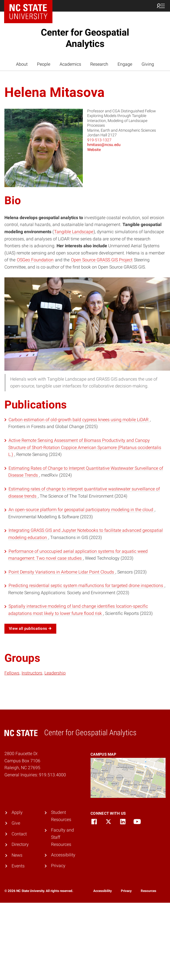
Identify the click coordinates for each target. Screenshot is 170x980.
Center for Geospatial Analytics (85, 38)
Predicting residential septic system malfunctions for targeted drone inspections (86, 585)
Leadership (55, 673)
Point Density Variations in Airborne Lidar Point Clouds (62, 572)
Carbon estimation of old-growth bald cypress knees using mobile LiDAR (79, 420)
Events (18, 866)
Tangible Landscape (74, 232)
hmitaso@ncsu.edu (104, 145)
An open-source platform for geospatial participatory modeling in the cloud (81, 510)
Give (16, 823)
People (44, 64)
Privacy (58, 866)
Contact (19, 834)
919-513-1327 (99, 140)
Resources (148, 891)
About (22, 64)
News (17, 855)
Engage (125, 64)
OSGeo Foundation (35, 260)
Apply (17, 812)
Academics (70, 64)
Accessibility (63, 855)
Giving (148, 64)
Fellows (12, 673)
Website (94, 150)
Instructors (32, 673)
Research (99, 64)
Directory (20, 844)
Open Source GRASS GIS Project (102, 260)
